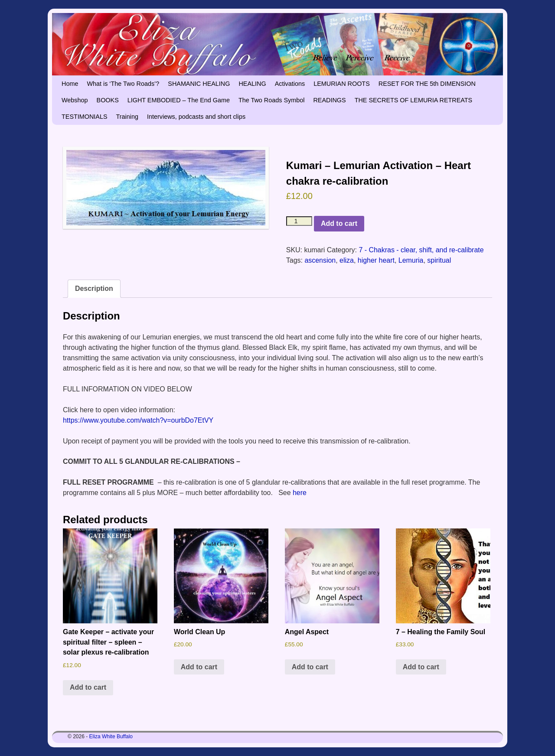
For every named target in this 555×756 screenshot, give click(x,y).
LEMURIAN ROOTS (342, 84)
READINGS (329, 100)
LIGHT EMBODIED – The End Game (179, 100)
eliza (347, 260)
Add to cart (339, 223)
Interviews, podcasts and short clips (196, 117)
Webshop (75, 100)
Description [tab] (94, 288)
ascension (320, 260)
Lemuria (411, 260)
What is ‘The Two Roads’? (123, 84)
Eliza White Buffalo (111, 736)
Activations (290, 84)
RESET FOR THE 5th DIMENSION (427, 84)
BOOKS (108, 100)
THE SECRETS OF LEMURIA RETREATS (414, 100)
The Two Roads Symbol (272, 100)
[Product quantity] (299, 221)
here (300, 493)
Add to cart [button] (88, 687)
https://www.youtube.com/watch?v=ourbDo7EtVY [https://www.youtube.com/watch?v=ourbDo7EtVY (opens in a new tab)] (138, 420)
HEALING (252, 84)
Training (127, 117)
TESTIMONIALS (85, 117)
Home (70, 84)
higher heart (376, 260)
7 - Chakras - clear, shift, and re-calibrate (421, 250)
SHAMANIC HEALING (199, 84)
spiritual (439, 260)
